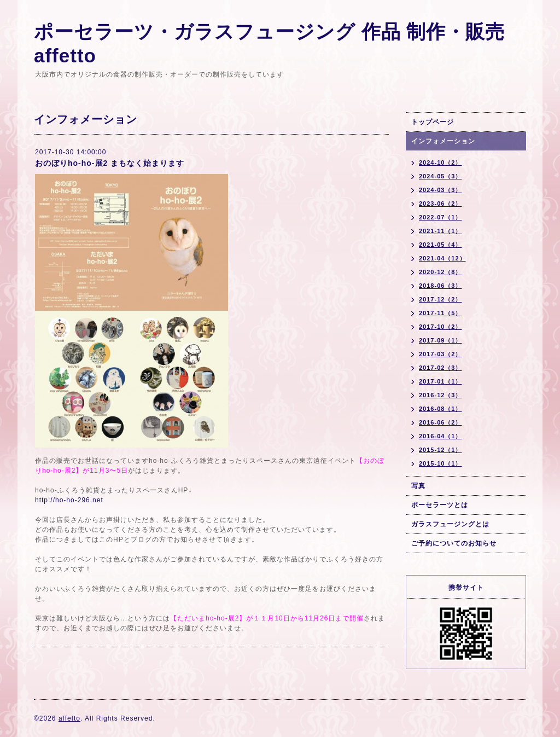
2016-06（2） (441, 422)
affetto (69, 718)
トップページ (433, 122)
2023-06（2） (441, 204)
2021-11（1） (441, 231)
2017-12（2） (441, 299)
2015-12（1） (441, 450)
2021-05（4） (441, 245)
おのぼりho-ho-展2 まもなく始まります (110, 163)
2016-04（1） (441, 436)
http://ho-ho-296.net (69, 500)
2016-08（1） (441, 409)
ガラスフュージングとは (450, 524)
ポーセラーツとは (440, 505)
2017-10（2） (441, 327)
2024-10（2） (441, 163)
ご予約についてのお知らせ (454, 543)
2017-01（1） (441, 381)
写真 (418, 486)
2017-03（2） (441, 354)
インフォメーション (443, 141)
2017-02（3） (441, 368)
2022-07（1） (441, 217)
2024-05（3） (441, 176)
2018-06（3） (441, 286)
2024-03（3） (441, 190)
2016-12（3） (441, 395)
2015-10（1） (441, 463)
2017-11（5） (441, 313)
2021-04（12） (442, 258)
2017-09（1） (441, 340)
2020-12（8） (441, 272)
